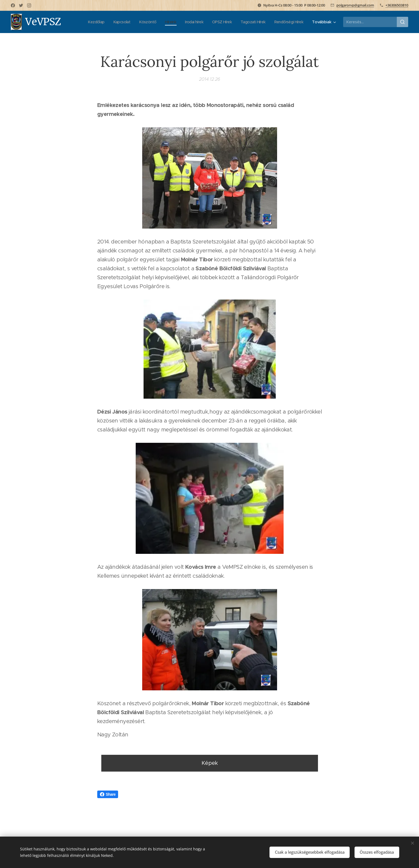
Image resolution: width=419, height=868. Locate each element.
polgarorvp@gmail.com (355, 5)
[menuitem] (85, 22)
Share (108, 794)
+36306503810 (397, 5)
